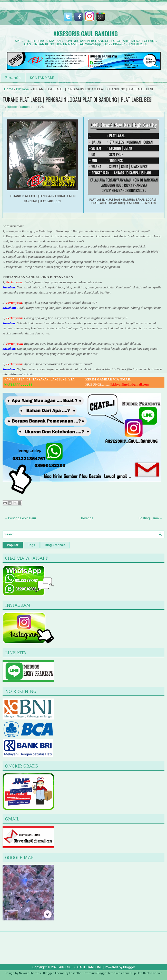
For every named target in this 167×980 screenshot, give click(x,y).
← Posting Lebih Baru (20, 518)
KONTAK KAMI (42, 78)
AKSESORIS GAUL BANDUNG (85, 33)
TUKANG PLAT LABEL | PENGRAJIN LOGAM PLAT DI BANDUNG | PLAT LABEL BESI (78, 99)
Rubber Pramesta (20, 107)
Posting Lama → (151, 518)
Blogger (129, 967)
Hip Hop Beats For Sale (147, 973)
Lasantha (75, 973)
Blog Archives (55, 545)
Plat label (23, 89)
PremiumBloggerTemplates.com (106, 973)
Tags (32, 545)
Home (9, 89)
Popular (13, 545)
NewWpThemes (30, 973)
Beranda (13, 78)
